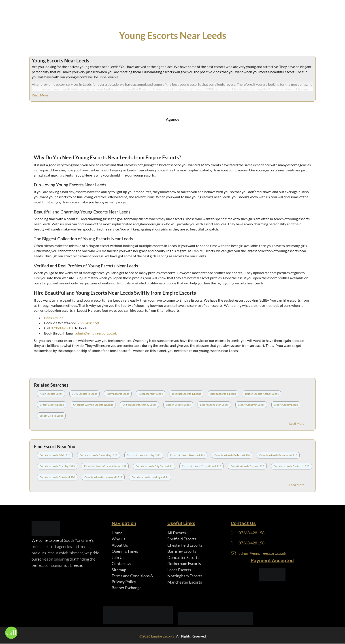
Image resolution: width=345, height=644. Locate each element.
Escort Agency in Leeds (251, 405)
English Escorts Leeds (178, 405)
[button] (11, 633)
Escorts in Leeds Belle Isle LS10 (232, 455)
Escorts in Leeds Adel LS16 (55, 455)
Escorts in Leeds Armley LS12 (144, 455)
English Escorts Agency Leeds (139, 405)
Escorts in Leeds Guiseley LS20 (57, 477)
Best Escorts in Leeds (151, 394)
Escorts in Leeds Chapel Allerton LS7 (105, 466)
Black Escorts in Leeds (223, 394)
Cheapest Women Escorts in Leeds (93, 405)
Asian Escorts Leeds (51, 394)
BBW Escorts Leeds (118, 394)
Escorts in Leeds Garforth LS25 (292, 466)
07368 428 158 (87, 323)
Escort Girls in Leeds (51, 416)
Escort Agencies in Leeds (214, 405)
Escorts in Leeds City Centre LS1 (154, 466)
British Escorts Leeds (52, 405)
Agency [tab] (173, 119)
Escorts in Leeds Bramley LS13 (57, 466)
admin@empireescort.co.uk (96, 333)
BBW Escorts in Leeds (84, 394)
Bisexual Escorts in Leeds (186, 394)
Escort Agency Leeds (286, 405)
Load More (297, 423)
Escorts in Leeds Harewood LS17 (103, 477)
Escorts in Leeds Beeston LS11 (187, 455)
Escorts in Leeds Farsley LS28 (247, 466)
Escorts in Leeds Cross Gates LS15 (201, 466)
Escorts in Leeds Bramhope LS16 (278, 455)
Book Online (54, 318)
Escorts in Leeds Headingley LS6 (150, 477)
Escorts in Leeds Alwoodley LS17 (99, 455)
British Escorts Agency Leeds (262, 394)
